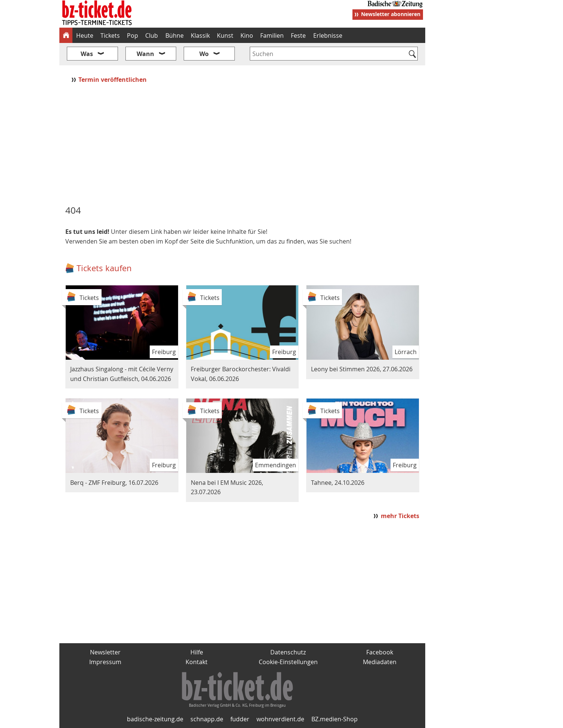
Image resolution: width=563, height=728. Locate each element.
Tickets (110, 35)
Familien (272, 35)
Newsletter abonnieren (391, 14)
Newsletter (105, 652)
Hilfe (197, 652)
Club (152, 35)
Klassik (200, 35)
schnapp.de (207, 719)
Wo (204, 54)
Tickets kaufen (104, 268)
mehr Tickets (400, 516)
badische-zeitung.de (155, 719)
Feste (298, 35)
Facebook (380, 652)
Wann (145, 54)
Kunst (225, 35)
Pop (133, 35)
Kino (247, 35)
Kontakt (197, 662)
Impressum (105, 662)
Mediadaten (380, 662)
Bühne (175, 35)
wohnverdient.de (280, 719)
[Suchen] (412, 55)
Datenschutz (288, 652)
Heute (85, 35)
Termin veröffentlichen (113, 80)
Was (87, 54)
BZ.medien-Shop (335, 719)
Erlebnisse (328, 35)
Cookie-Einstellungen (288, 662)
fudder (240, 719)
